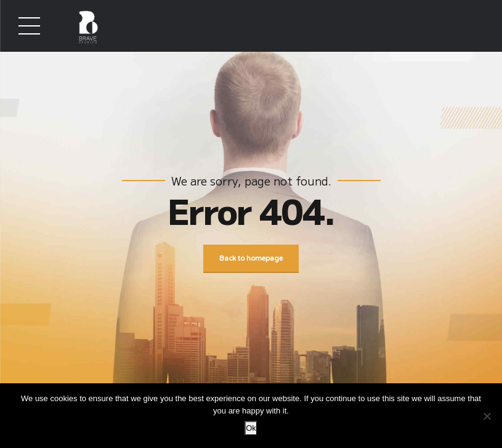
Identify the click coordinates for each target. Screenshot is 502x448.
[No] (487, 416)
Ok (251, 428)
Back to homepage (251, 259)
